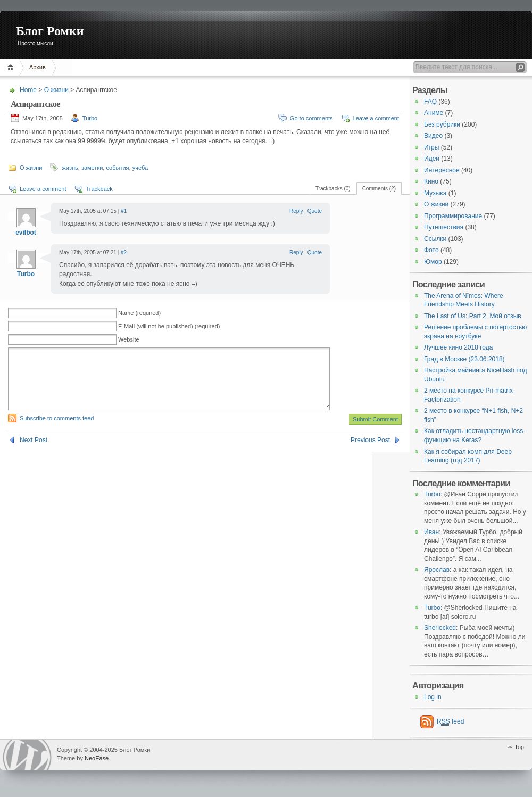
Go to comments (311, 118)
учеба (140, 168)
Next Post (34, 453)
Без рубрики (442, 124)
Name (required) (139, 313)
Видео (433, 136)
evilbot (26, 233)
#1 (124, 211)
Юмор (433, 262)
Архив (38, 67)
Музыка (435, 193)
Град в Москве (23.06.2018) (464, 359)
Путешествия (444, 227)
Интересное (442, 170)
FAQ (430, 102)
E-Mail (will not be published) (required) (169, 326)
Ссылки (435, 239)
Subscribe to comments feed (57, 431)
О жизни (56, 90)
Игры (431, 147)
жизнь (70, 168)
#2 (124, 252)
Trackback (99, 189)
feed (450, 722)
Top (519, 747)
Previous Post (370, 453)
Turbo (90, 118)
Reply (296, 211)
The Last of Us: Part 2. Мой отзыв (473, 316)
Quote (315, 211)
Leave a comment (376, 118)
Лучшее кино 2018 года (458, 347)
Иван (431, 532)
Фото (431, 250)
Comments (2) (379, 189)
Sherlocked (440, 628)
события (117, 168)
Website (129, 339)
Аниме (434, 113)
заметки (92, 168)
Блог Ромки (50, 31)
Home (12, 67)
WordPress (27, 755)
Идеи (432, 159)
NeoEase (97, 758)
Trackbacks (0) (333, 189)
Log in (433, 697)
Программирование (453, 216)
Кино (431, 181)
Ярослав (437, 570)
